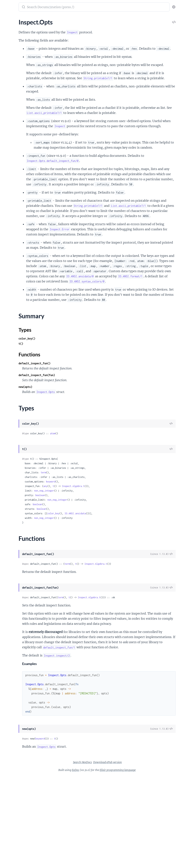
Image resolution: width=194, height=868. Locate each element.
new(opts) (75, 464)
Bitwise (8, 55)
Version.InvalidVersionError (21, 720)
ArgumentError (13, 520)
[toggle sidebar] (52, 8)
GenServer (10, 327)
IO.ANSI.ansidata (125, 590)
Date (6, 60)
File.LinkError (12, 602)
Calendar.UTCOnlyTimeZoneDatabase (27, 284)
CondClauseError (14, 571)
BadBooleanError (14, 536)
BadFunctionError (15, 541)
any (95, 563)
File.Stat (8, 209)
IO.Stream (9, 230)
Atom (7, 45)
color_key (103, 590)
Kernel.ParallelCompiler (18, 453)
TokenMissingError (15, 689)
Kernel (7, 26)
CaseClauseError (14, 556)
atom (102, 510)
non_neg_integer (94, 567)
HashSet (8, 497)
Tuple (6, 121)
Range (7, 186)
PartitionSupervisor (16, 338)
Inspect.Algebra (13, 392)
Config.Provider (13, 312)
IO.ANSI (8, 225)
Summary (12, 403)
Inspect (8, 387)
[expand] (53, 27)
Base (6, 50)
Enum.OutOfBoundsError (20, 582)
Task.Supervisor (13, 363)
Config (7, 307)
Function (9, 80)
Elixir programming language (146, 862)
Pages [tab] (7, 19)
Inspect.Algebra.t (123, 563)
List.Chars (9, 419)
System (8, 255)
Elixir (7, 5)
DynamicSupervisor (16, 322)
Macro (7, 458)
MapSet (8, 181)
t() (70, 420)
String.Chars (11, 430)
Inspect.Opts (11, 397)
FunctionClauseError (17, 612)
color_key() (77, 415)
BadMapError (12, 546)
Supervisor (10, 353)
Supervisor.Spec (13, 507)
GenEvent (9, 487)
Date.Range (10, 155)
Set (5, 502)
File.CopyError (12, 592)
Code (6, 443)
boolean (90, 572)
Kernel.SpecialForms (16, 32)
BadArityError (12, 530)
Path (6, 240)
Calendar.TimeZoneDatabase (22, 279)
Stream (7, 191)
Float (6, 75)
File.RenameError (14, 607)
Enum (7, 160)
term (93, 549)
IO (5, 219)
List (5, 170)
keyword (100, 558)
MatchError (11, 638)
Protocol (9, 425)
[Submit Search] (73, 7)
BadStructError (13, 551)
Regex (7, 106)
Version (8, 132)
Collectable (10, 376)
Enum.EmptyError (15, 577)
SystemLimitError (14, 684)
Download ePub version (136, 854)
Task (6, 358)
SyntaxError (11, 674)
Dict (6, 482)
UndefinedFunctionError (19, 705)
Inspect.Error (11, 623)
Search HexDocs (111, 854)
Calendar (9, 268)
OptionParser (12, 235)
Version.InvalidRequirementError (25, 715)
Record (7, 101)
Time (6, 116)
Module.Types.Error (16, 648)
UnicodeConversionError (19, 710)
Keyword (9, 165)
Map (6, 175)
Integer (8, 86)
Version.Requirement (17, 137)
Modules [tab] (21, 19)
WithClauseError (14, 725)
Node (6, 333)
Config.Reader (12, 317)
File (5, 204)
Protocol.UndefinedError (19, 658)
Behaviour (10, 476)
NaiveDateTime (13, 96)
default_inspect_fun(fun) (86, 452)
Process (8, 343)
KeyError (9, 633)
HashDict (9, 492)
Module (8, 91)
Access (7, 150)
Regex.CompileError (16, 664)
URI (5, 127)
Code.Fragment (13, 448)
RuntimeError (12, 669)
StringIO (8, 250)
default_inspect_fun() (84, 440)
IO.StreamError (13, 617)
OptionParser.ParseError (19, 653)
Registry (8, 348)
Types (10, 408)
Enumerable (11, 381)
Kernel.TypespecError (17, 628)
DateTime (9, 65)
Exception (9, 70)
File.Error (9, 597)
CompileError (12, 566)
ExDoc (104, 862)
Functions (13, 413)
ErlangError (10, 587)
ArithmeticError (13, 525)
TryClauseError (13, 694)
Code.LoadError (13, 561)
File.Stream (10, 214)
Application (10, 302)
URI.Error (9, 699)
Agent (7, 297)
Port (6, 245)
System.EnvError (14, 679)
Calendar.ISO (11, 273)
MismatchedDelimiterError (21, 643)
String (7, 111)
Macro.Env (10, 463)
